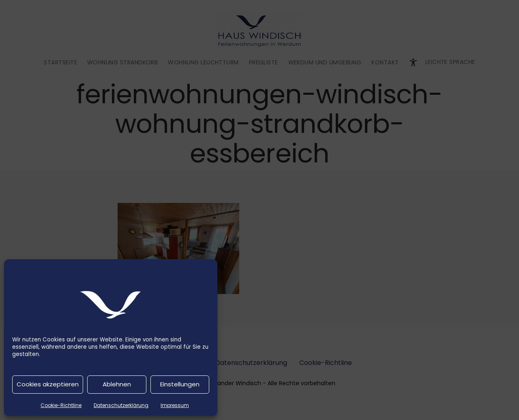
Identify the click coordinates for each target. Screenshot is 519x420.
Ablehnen (117, 384)
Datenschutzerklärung (121, 405)
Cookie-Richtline (61, 405)
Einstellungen (180, 384)
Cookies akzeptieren (48, 384)
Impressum (175, 405)
